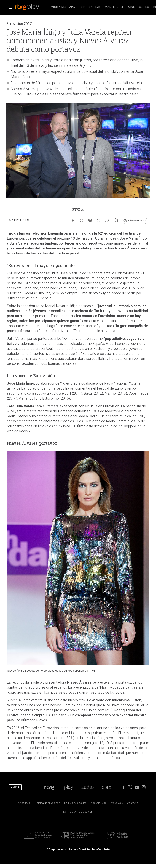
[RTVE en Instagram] (144, 787)
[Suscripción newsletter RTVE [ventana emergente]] (116, 221)
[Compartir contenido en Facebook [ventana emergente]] (73, 221)
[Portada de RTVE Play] (68, 787)
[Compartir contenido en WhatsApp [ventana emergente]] (99, 221)
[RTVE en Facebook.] (123, 787)
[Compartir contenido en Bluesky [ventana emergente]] (90, 221)
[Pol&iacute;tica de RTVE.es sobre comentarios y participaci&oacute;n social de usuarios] (78, 812)
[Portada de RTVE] (49, 787)
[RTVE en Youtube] (137, 787)
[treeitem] (63, 7)
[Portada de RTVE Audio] (88, 787)
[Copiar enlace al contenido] (107, 221)
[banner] (32, 7)
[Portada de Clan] (107, 787)
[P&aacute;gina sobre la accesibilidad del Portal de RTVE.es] (99, 804)
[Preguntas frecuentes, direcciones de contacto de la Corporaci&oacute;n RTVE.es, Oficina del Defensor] (133, 804)
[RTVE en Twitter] (130, 787)
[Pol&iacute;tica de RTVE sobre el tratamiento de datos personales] (48, 804)
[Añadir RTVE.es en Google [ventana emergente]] (135, 221)
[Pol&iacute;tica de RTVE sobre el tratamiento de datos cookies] (75, 804)
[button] (11, 7)
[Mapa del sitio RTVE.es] (117, 804)
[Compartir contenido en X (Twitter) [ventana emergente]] (82, 221)
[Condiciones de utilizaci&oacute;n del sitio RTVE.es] (24, 804)
